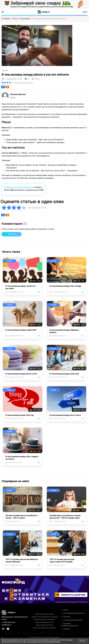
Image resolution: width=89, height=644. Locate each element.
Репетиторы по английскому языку (19, 187)
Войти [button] (85, 12)
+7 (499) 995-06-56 (8, 622)
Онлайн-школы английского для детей (44, 617)
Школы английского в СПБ (44, 622)
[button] (12, 234)
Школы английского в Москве (44, 619)
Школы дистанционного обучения (44, 628)
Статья (9, 261)
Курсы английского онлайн (44, 614)
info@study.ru (7, 625)
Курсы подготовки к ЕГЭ (44, 625)
